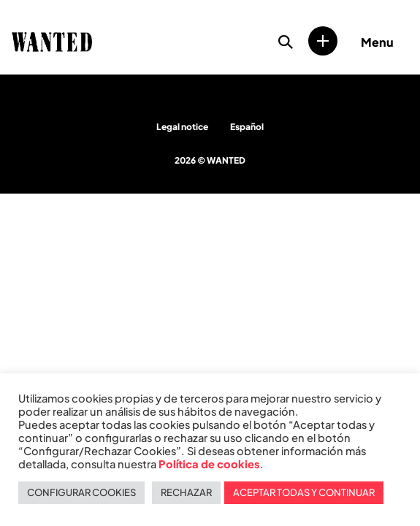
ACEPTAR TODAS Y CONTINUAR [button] (304, 492)
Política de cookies (209, 464)
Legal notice (182, 127)
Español (247, 127)
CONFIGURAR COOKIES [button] (81, 492)
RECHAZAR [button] (186, 492)
